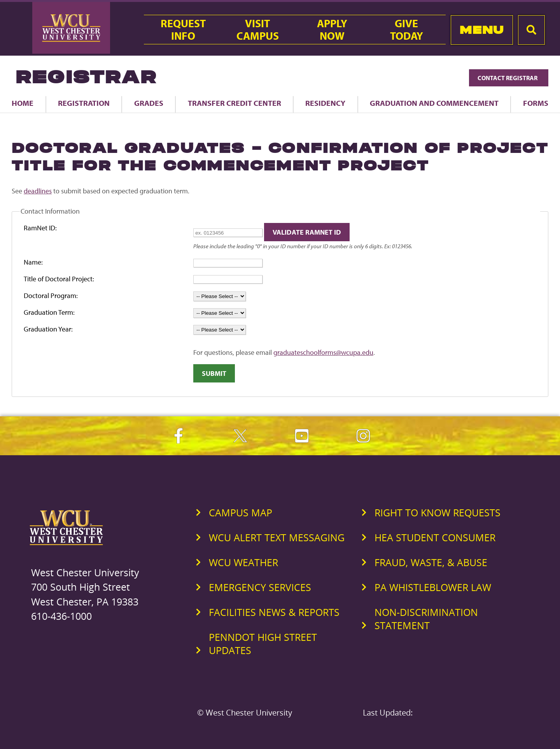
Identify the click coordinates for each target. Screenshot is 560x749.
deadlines (38, 191)
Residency (325, 103)
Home (23, 103)
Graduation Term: (49, 312)
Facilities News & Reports (274, 612)
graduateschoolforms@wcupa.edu (323, 352)
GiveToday (407, 30)
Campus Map (241, 512)
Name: (33, 262)
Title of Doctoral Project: (59, 279)
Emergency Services (260, 587)
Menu (482, 30)
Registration (84, 103)
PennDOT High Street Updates (263, 644)
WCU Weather (243, 562)
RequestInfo (183, 30)
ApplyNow (332, 30)
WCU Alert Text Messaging (277, 537)
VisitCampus (258, 30)
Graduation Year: (48, 329)
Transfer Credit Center (234, 103)
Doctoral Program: (51, 296)
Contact (509, 78)
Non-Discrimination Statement (426, 619)
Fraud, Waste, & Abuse (431, 562)
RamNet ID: (40, 228)
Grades (149, 103)
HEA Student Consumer (435, 537)
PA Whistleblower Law (433, 587)
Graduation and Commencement (434, 103)
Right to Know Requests (437, 512)
